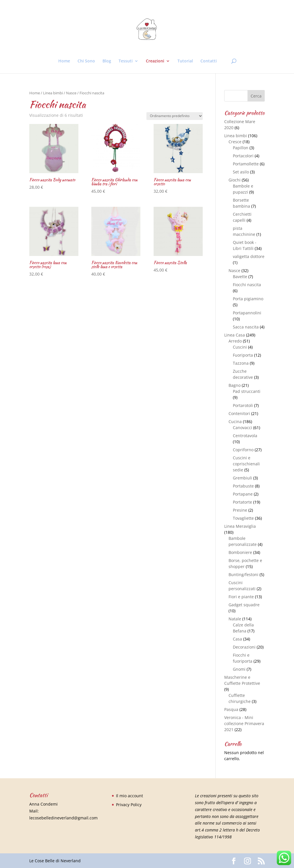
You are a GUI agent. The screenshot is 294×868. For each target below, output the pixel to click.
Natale (235, 619)
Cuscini (240, 347)
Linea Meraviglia (240, 526)
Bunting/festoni (243, 574)
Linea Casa (235, 335)
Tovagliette (243, 518)
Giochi (235, 180)
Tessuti (126, 61)
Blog (107, 61)
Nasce (71, 93)
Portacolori (243, 156)
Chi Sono (86, 61)
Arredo (235, 341)
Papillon (241, 148)
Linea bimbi (53, 93)
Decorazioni (244, 647)
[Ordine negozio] (175, 116)
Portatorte (242, 502)
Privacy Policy (129, 805)
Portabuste (243, 486)
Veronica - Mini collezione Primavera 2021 (244, 723)
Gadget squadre (244, 605)
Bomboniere (240, 552)
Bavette (240, 277)
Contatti (209, 61)
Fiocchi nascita (247, 285)
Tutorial (185, 61)
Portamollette (246, 164)
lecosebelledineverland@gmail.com (63, 818)
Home (64, 61)
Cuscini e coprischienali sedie (246, 464)
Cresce (235, 142)
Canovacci (242, 428)
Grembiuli (242, 478)
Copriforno (243, 450)
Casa (237, 639)
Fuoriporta (243, 355)
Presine (240, 510)
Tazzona (241, 363)
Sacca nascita (246, 327)
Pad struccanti (247, 391)
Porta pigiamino (248, 299)
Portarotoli (243, 405)
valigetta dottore (249, 256)
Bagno (235, 385)
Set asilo (241, 172)
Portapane (243, 494)
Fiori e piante (241, 597)
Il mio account (129, 796)
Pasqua (231, 709)
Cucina (235, 421)
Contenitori (239, 413)
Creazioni (155, 61)
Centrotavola (245, 436)
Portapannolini (247, 313)
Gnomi (239, 669)
